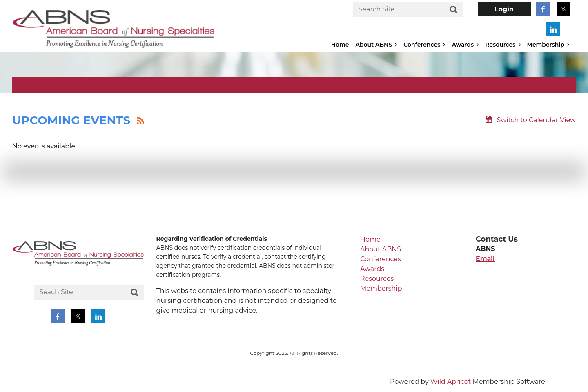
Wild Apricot (451, 382)
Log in (504, 9)
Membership (381, 288)
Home (370, 239)
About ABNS (381, 249)
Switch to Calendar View (536, 120)
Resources (377, 279)
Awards (372, 269)
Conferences (381, 259)
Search (454, 10)
